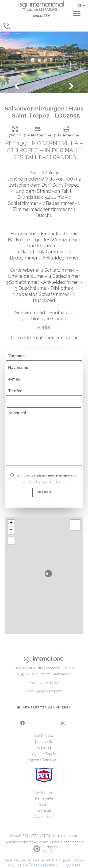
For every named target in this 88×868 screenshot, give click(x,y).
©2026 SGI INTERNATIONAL (33, 829)
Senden (44, 485)
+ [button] (11, 516)
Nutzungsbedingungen (34, 862)
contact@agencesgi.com (44, 684)
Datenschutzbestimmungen (51, 469)
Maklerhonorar (21, 835)
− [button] (11, 523)
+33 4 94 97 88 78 (44, 676)
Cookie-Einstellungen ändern (61, 835)
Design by (45, 842)
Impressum (69, 829)
